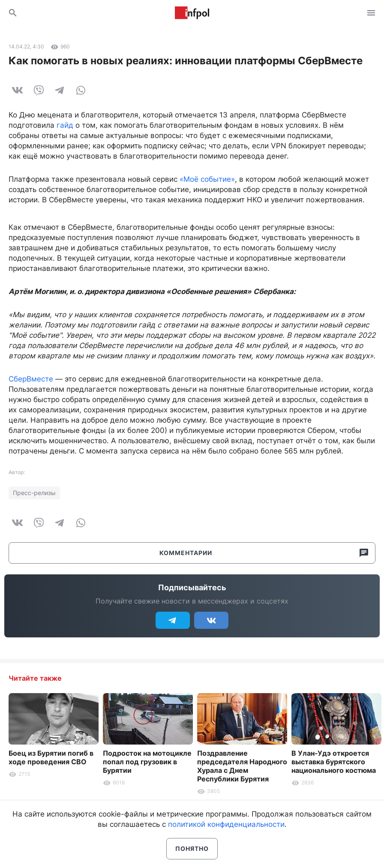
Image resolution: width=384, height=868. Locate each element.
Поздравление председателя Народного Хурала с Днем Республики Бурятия (242, 766)
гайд (65, 125)
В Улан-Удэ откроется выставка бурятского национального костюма (334, 762)
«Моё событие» (207, 179)
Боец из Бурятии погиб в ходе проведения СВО (51, 757)
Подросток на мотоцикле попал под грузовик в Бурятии (147, 762)
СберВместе (31, 379)
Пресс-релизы (34, 493)
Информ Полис (192, 13)
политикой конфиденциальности (226, 824)
